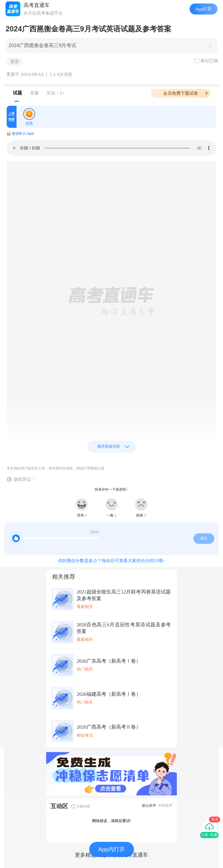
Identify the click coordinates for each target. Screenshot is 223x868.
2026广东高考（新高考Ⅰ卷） (109, 661)
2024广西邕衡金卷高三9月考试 (42, 45)
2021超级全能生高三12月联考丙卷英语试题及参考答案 (124, 595)
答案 (35, 93)
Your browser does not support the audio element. (111, 148)
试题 (17, 93)
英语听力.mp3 (23, 134)
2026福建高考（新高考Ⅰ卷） (109, 694)
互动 (56, 93)
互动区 (59, 806)
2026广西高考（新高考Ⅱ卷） (109, 727)
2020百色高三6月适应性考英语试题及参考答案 (124, 628)
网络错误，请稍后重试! (111, 821)
